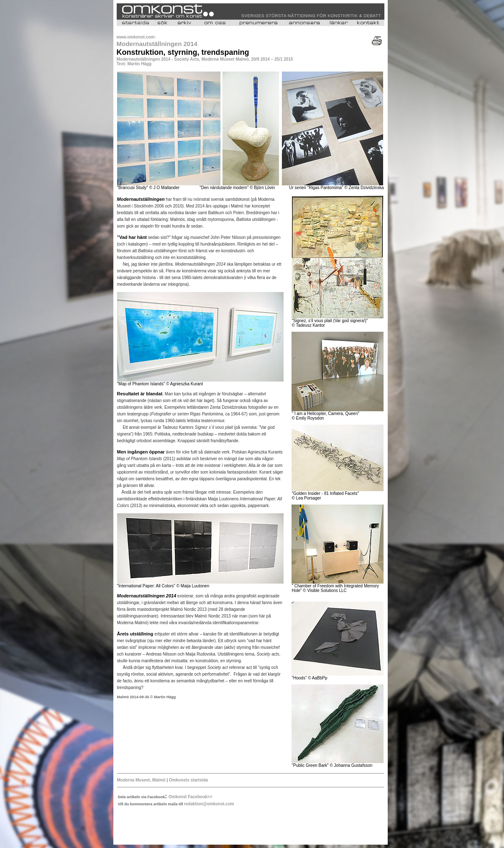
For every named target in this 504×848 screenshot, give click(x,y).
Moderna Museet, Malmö (141, 780)
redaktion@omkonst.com (209, 804)
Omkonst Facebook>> (190, 797)
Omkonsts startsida (188, 780)
